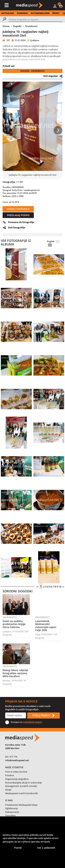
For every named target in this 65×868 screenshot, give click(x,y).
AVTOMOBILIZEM (40, 13)
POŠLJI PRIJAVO (44, 716)
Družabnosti (31, 26)
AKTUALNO (8, 13)
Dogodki (17, 26)
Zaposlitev (10, 816)
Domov (6, 26)
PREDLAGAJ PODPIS (18, 215)
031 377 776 (11, 757)
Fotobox (10, 775)
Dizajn (8, 790)
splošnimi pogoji (33, 722)
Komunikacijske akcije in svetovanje (23, 783)
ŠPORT (56, 13)
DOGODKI (22, 13)
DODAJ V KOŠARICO (18, 209)
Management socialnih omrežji (21, 786)
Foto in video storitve (16, 772)
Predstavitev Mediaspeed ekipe (21, 805)
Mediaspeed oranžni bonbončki (21, 793)
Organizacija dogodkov (17, 779)
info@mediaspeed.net (17, 760)
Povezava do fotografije (21, 222)
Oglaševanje (11, 808)
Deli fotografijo (17, 227)
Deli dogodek (51, 76)
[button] (61, 6)
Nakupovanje (12, 812)
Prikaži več (9, 66)
